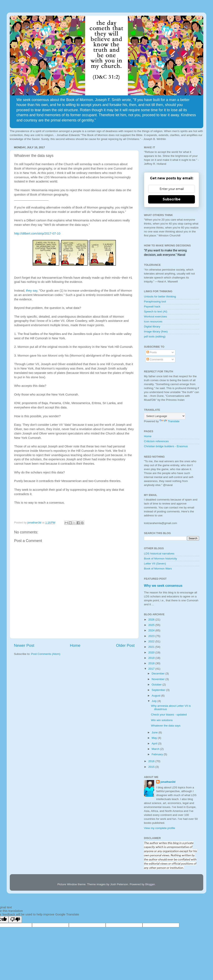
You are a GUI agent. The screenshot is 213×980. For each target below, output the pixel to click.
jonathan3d (168, 782)
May (155, 738)
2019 (152, 658)
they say (32, 291)
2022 (152, 641)
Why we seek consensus (163, 586)
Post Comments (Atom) (46, 654)
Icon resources (153, 321)
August (156, 696)
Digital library (152, 326)
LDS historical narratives (159, 554)
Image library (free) (156, 331)
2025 (152, 625)
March (156, 749)
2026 (152, 620)
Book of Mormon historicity (160, 559)
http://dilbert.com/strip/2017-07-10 (37, 233)
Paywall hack (152, 306)
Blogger (150, 884)
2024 (152, 630)
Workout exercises (155, 316)
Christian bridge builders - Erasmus (166, 446)
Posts (152, 352)
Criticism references (156, 441)
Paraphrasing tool (155, 301)
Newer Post (24, 645)
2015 (152, 767)
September (159, 690)
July (155, 701)
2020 (152, 652)
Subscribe (172, 199)
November (159, 679)
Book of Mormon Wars (158, 569)
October (157, 685)
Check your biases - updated (169, 715)
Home (75, 645)
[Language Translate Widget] (165, 416)
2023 (152, 636)
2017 (152, 669)
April (155, 743)
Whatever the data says (166, 726)
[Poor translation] (15, 919)
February (158, 754)
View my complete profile (160, 828)
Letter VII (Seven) (155, 564)
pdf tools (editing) (155, 336)
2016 (152, 761)
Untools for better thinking (160, 296)
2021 (152, 647)
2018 (152, 663)
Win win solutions (162, 720)
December (159, 674)
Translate (170, 421)
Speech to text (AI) (156, 311)
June (155, 732)
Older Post (125, 645)
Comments (155, 359)
